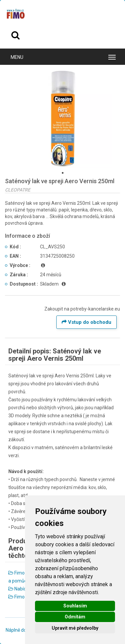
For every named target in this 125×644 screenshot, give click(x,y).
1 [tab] (63, 173)
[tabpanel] (62, 119)
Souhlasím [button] (75, 606)
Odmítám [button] (75, 617)
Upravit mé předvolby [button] (75, 628)
